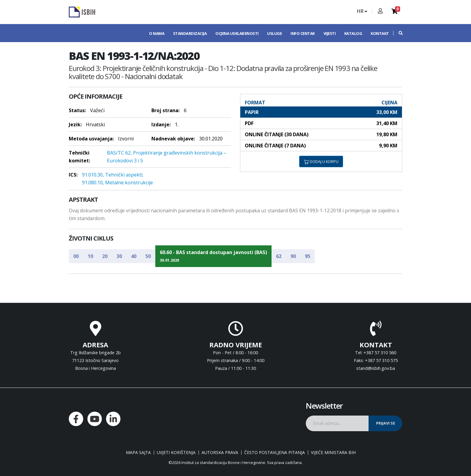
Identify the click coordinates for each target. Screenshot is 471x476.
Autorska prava (220, 453)
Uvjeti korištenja (176, 453)
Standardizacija (190, 33)
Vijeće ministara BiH (333, 453)
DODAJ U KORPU (321, 161)
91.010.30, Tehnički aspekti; (113, 175)
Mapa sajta (138, 453)
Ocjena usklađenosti (237, 33)
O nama (157, 33)
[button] (398, 33)
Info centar (303, 33)
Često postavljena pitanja (275, 453)
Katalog (353, 33)
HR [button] (362, 11)
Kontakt (380, 33)
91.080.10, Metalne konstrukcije (117, 183)
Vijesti (330, 33)
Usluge (274, 33)
